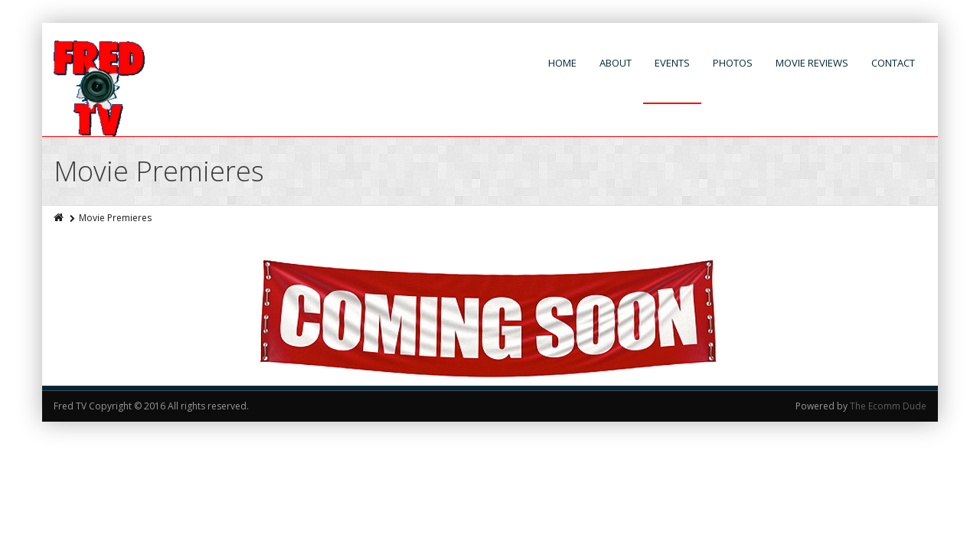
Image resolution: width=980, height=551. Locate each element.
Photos (733, 63)
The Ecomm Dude (888, 406)
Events (672, 63)
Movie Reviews (812, 63)
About (616, 63)
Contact (893, 63)
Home (562, 63)
